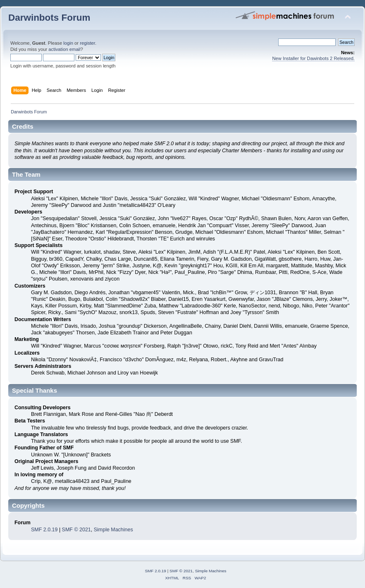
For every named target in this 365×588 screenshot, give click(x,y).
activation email (64, 49)
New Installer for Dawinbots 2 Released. (313, 58)
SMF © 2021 (76, 530)
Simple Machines (113, 530)
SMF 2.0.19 (44, 530)
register (87, 43)
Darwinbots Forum (49, 18)
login (68, 43)
